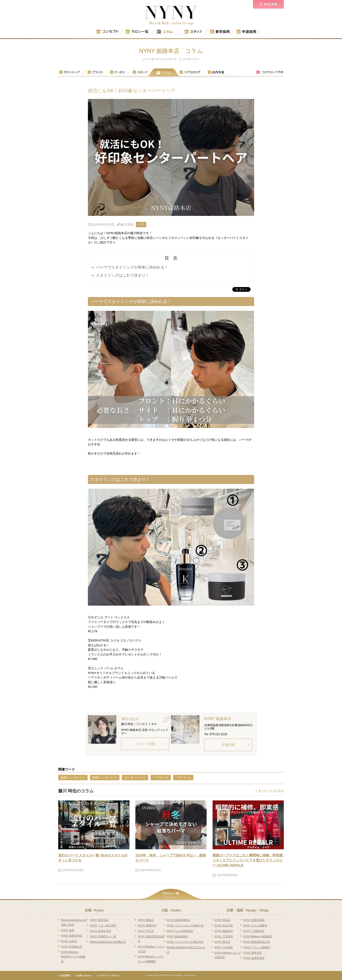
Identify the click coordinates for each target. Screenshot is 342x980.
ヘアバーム (183, 778)
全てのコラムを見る (271, 791)
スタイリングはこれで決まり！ (123, 275)
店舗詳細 (228, 745)
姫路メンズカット (73, 778)
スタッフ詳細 (145, 744)
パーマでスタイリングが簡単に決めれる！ (132, 267)
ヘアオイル (161, 778)
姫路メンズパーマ (105, 778)
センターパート (135, 778)
